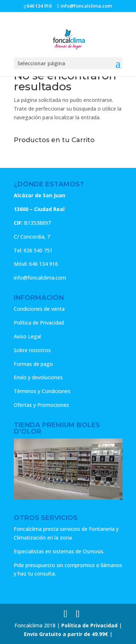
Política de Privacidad (39, 323)
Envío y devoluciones (38, 377)
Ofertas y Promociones (41, 405)
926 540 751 (38, 250)
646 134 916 (39, 6)
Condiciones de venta (39, 309)
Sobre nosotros (32, 350)
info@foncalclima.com (40, 278)
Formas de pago (33, 364)
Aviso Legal (27, 336)
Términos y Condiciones (42, 391)
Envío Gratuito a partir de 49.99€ (66, 634)
